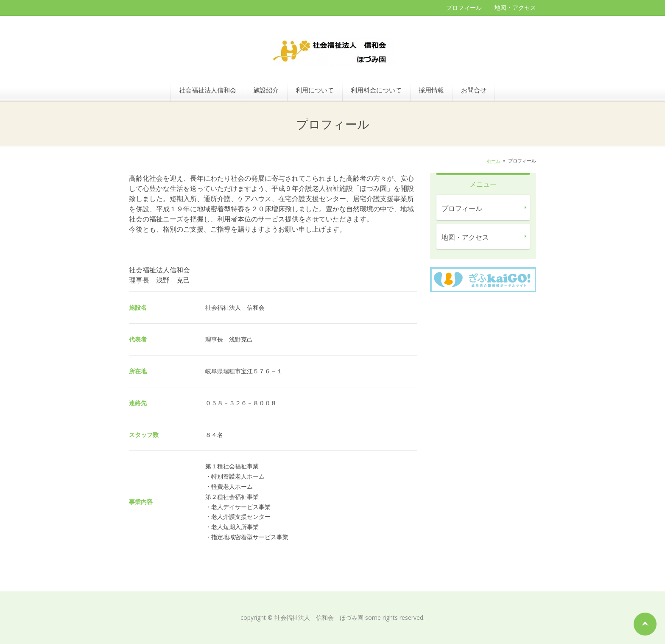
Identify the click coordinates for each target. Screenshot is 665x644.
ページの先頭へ (645, 624)
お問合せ (474, 90)
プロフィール (464, 7)
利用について (315, 90)
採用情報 (431, 90)
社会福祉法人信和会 (208, 90)
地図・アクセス (515, 7)
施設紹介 (266, 90)
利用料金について (376, 90)
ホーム (493, 161)
